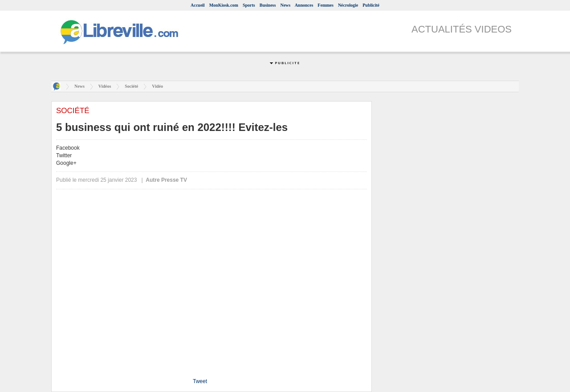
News (285, 5)
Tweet (200, 381)
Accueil (198, 5)
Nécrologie (348, 5)
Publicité (371, 5)
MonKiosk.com (224, 5)
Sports (249, 5)
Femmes (326, 5)
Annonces (304, 5)
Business (268, 5)
